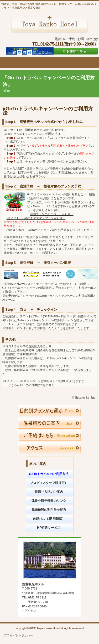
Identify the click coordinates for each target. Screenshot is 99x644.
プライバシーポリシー (18, 635)
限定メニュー (50, 411)
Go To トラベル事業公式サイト (70, 138)
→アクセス (29, 611)
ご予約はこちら (75, 51)
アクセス (50, 448)
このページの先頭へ (84, 398)
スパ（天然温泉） (50, 423)
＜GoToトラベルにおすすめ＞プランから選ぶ (36, 218)
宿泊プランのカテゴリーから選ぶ (52, 214)
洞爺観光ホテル (49, 24)
